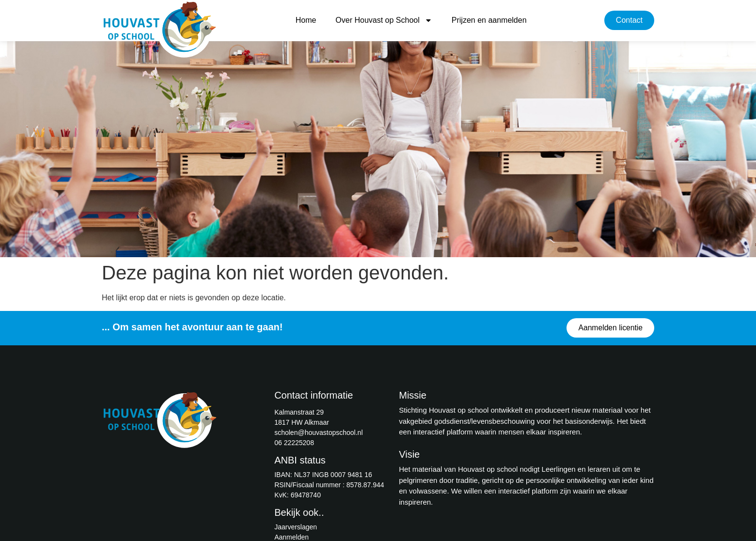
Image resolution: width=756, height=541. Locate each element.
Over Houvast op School (384, 20)
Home (306, 20)
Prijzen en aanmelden (489, 20)
